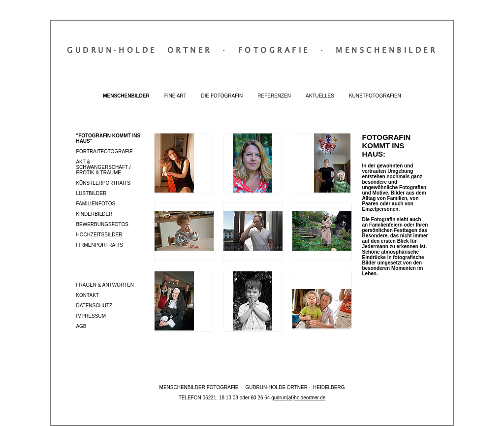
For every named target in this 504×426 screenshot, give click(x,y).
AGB (81, 326)
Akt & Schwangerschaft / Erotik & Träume (103, 167)
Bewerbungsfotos (102, 224)
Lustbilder (91, 193)
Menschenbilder (126, 96)
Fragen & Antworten (105, 285)
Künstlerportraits (103, 183)
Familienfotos (95, 204)
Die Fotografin (222, 96)
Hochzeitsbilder (99, 235)
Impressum (91, 316)
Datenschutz (94, 306)
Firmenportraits (99, 245)
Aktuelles (320, 96)
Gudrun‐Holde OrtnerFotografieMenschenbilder (252, 50)
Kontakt (87, 295)
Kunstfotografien (375, 96)
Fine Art (175, 96)
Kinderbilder (94, 214)
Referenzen (274, 96)
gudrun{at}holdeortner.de (298, 398)
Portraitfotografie (104, 151)
